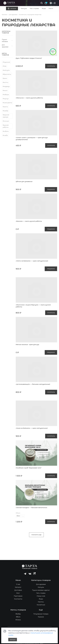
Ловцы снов (41, 596)
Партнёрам (18, 596)
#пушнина (6, 62)
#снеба (5, 135)
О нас (18, 584)
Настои (52, 8)
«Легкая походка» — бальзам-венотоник (31, 508)
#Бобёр (18, 614)
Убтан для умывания (24, 181)
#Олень (18, 620)
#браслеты (7, 74)
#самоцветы (7, 103)
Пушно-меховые (5, 40)
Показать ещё (36, 535)
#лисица (6, 121)
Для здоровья (13, 15)
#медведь (6, 86)
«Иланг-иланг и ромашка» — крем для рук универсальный (32, 139)
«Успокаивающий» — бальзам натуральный (33, 384)
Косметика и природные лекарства (30, 15)
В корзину (51, 66)
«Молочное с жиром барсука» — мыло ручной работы (33, 306)
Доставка (18, 590)
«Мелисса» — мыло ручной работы (29, 98)
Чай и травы (34, 8)
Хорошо (13, 640)
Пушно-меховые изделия (41, 590)
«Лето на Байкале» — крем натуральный (32, 261)
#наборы (6, 95)
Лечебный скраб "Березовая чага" (29, 468)
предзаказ (51, 189)
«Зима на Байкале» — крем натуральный (32, 428)
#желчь (5, 107)
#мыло (5, 91)
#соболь (6, 131)
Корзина (41, 617)
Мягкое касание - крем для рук (27, 344)
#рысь (5, 78)
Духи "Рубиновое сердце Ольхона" (29, 58)
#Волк (18, 617)
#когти (5, 82)
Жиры (44, 8)
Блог (18, 593)
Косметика (41, 605)
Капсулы (24, 8)
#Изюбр (5, 111)
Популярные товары (41, 614)
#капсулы (6, 70)
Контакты (18, 599)
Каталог (5, 15)
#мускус (6, 99)
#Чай (5, 66)
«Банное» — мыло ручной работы (29, 221)
